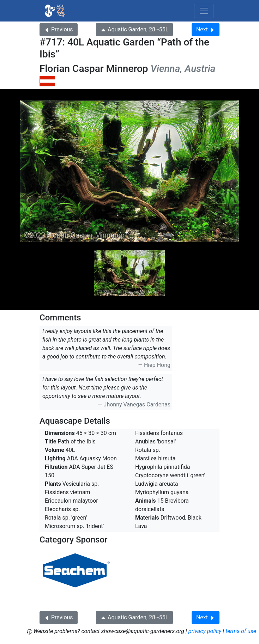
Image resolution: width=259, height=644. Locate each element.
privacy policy (205, 631)
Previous (59, 29)
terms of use (241, 631)
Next (206, 29)
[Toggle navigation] (204, 11)
